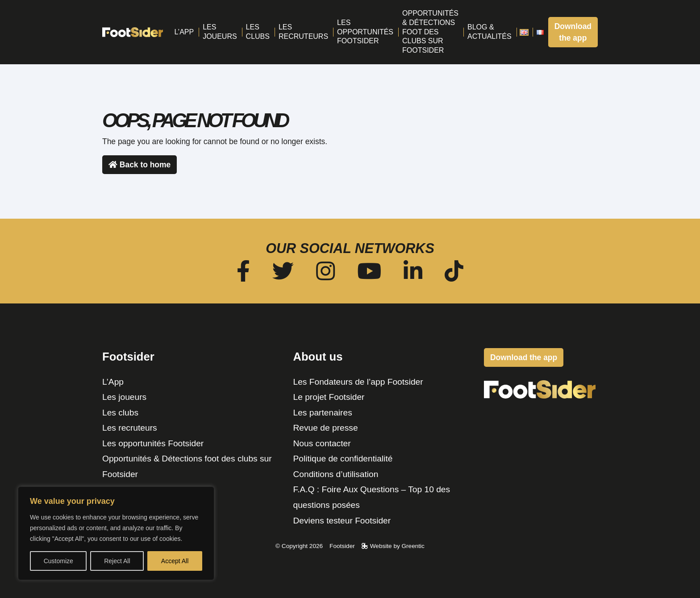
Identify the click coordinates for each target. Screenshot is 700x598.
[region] (116, 533)
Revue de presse (326, 428)
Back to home (140, 165)
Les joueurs (124, 397)
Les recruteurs (130, 428)
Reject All (117, 561)
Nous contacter (322, 443)
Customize (58, 561)
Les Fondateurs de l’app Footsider (358, 382)
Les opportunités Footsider (153, 443)
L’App (113, 382)
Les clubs (120, 413)
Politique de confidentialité (343, 459)
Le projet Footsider (329, 397)
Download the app (573, 32)
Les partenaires (323, 413)
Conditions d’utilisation (336, 474)
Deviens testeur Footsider (342, 521)
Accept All (175, 561)
